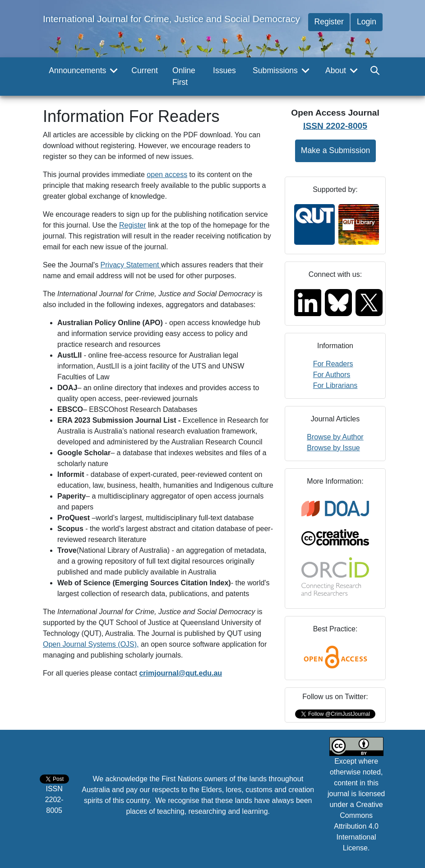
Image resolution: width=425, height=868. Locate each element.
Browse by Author (335, 437)
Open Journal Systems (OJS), (91, 644)
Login (367, 22)
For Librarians (335, 385)
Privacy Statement (131, 265)
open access (167, 175)
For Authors (332, 375)
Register (329, 22)
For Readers (333, 364)
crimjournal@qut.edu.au (180, 673)
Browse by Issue (333, 448)
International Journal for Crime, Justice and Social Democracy (171, 19)
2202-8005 (335, 126)
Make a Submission (336, 150)
